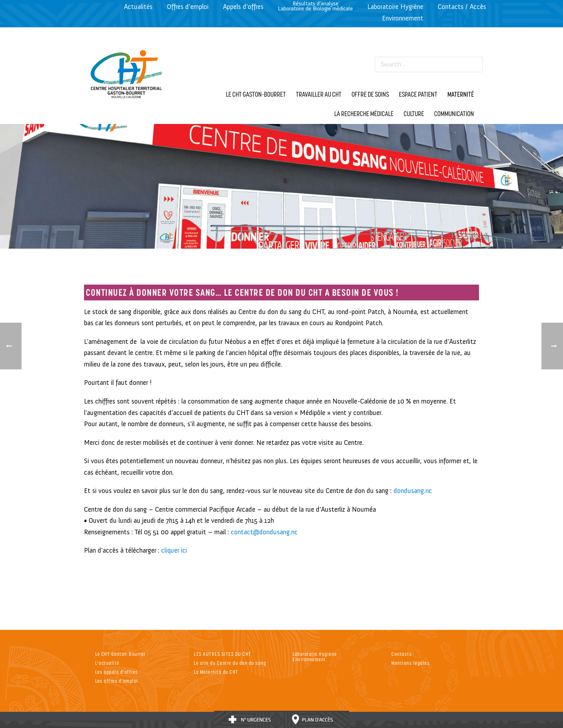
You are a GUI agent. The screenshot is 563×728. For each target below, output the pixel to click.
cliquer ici (174, 550)
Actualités (138, 7)
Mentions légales (411, 663)
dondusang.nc (413, 491)
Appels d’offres (243, 7)
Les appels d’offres (117, 672)
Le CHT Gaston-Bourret (120, 654)
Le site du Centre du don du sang (230, 663)
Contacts (402, 654)
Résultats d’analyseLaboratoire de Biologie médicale (315, 6)
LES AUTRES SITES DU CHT (223, 654)
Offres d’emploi (188, 7)
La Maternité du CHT (216, 672)
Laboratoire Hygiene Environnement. (315, 656)
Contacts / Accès (462, 7)
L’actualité (107, 663)
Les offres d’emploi (117, 681)
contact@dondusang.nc (264, 532)
